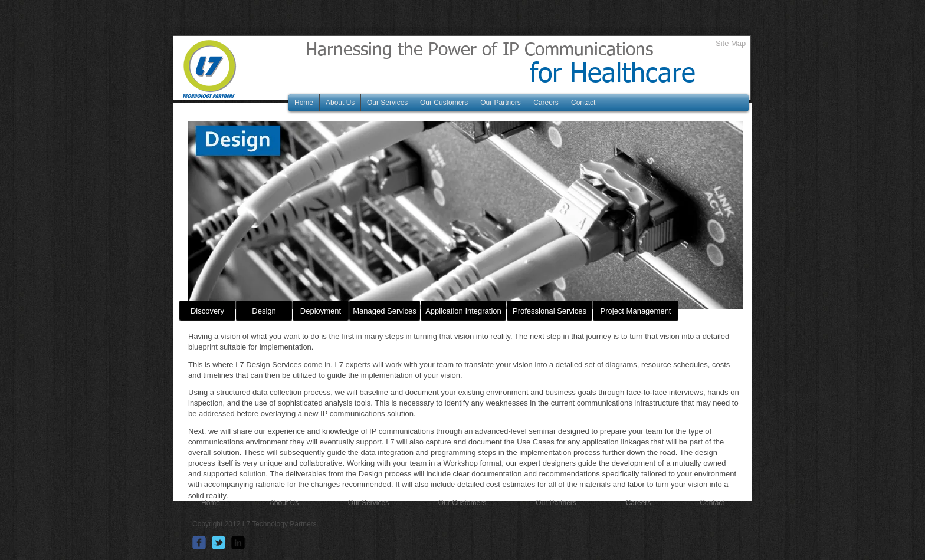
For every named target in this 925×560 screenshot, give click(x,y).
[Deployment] (321, 311)
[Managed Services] (385, 311)
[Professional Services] (550, 311)
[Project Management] (636, 311)
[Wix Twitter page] (219, 543)
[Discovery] (207, 311)
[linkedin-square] (238, 543)
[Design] (264, 311)
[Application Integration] (463, 311)
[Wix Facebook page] (199, 543)
